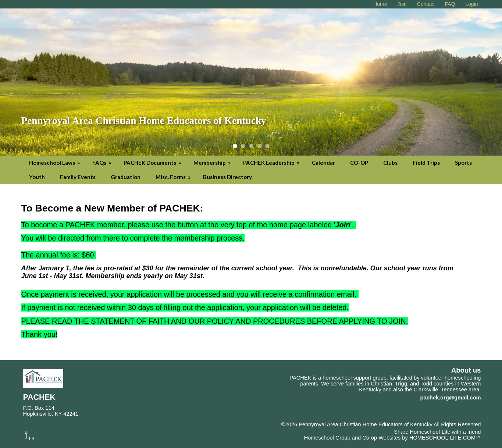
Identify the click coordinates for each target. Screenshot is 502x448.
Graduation (126, 177)
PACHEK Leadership (272, 163)
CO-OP (359, 163)
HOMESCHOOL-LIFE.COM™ (445, 438)
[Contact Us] (426, 4)
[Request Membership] (402, 4)
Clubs (390, 163)
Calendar (323, 163)
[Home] (380, 4)
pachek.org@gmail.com (451, 398)
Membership (213, 163)
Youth (37, 177)
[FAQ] (450, 4)
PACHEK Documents (153, 163)
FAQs (102, 163)
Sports (463, 163)
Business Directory (227, 177)
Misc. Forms (174, 177)
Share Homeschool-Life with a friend (437, 432)
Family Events (78, 177)
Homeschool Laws (55, 163)
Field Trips (426, 163)
